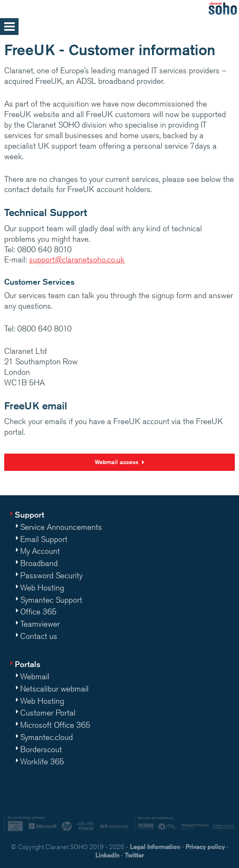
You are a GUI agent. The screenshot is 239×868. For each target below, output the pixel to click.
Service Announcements (61, 527)
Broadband (39, 563)
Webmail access (117, 462)
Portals (28, 664)
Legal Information (155, 847)
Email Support (44, 539)
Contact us (39, 636)
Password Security (51, 575)
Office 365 (38, 612)
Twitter (134, 855)
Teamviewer (40, 624)
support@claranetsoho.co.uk (77, 259)
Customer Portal (48, 713)
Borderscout (41, 749)
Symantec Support (51, 600)
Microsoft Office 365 (55, 725)
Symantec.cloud (47, 737)
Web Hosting (42, 588)
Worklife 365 (42, 761)
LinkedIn (107, 855)
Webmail (35, 676)
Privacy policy (205, 847)
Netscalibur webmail (54, 689)
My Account (40, 551)
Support (30, 514)
